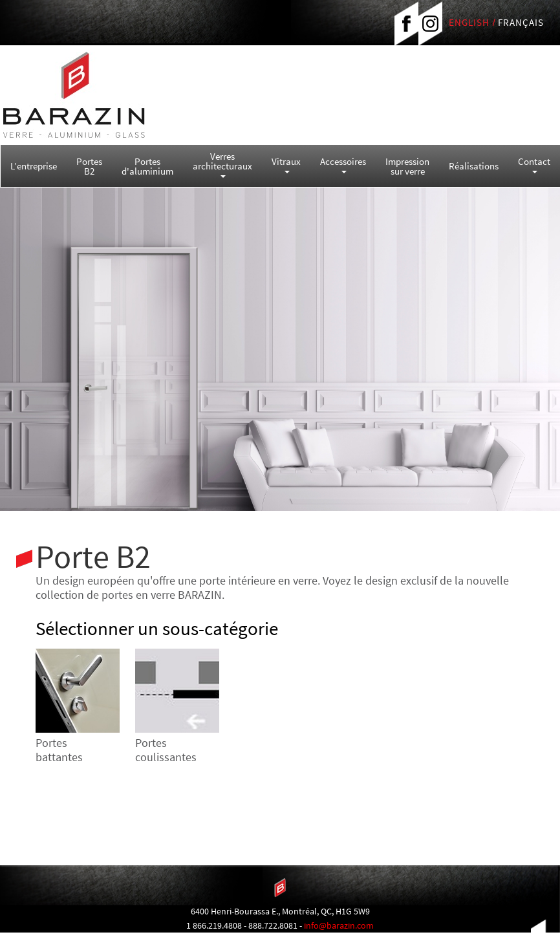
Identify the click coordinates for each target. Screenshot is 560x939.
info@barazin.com (339, 925)
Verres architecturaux (222, 164)
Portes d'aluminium (147, 166)
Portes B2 (89, 166)
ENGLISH (469, 22)
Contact (534, 164)
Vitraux (286, 164)
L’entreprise (34, 166)
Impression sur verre (407, 166)
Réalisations (474, 166)
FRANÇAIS (521, 22)
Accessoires (343, 164)
